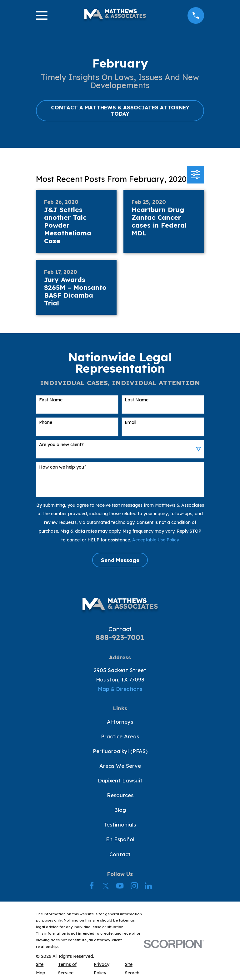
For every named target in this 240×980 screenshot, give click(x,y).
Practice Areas (120, 736)
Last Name (137, 400)
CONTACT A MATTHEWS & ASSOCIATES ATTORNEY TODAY (120, 111)
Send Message (120, 560)
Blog (120, 810)
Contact (120, 854)
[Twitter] (106, 886)
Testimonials (120, 824)
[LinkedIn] (148, 886)
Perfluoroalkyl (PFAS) (120, 751)
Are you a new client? (61, 445)
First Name (51, 400)
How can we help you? (63, 467)
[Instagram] (134, 886)
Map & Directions (120, 689)
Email (130, 422)
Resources (120, 795)
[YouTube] (120, 886)
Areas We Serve (120, 766)
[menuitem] (43, 969)
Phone (46, 422)
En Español (120, 839)
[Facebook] (92, 886)
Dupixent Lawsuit (120, 780)
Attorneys (120, 722)
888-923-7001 (120, 637)
